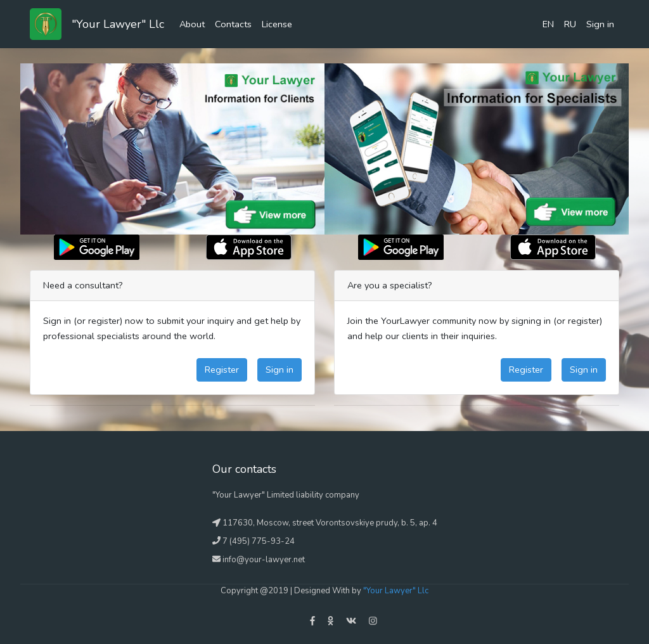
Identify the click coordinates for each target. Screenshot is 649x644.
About (192, 24)
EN (548, 24)
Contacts (233, 24)
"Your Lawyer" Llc (118, 24)
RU (570, 24)
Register (222, 370)
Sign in (600, 24)
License (277, 24)
